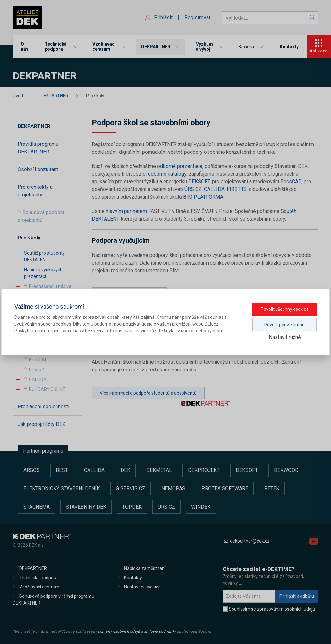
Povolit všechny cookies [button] (285, 309)
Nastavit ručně (285, 337)
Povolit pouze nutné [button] (284, 325)
